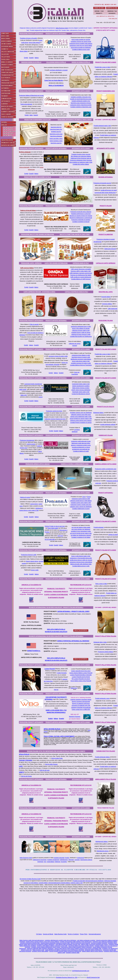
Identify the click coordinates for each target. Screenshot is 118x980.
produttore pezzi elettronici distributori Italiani (105, 942)
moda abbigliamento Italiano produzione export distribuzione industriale (64, 950)
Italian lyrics (74, 688)
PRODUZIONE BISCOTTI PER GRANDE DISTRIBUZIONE (38, 234)
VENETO (21, 772)
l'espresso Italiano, (107, 304)
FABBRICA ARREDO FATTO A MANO (106, 464)
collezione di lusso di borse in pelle (81, 334)
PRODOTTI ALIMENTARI (106, 234)
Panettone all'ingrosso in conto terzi (81, 214)
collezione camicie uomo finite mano (81, 415)
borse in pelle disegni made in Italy (81, 556)
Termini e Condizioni (73, 934)
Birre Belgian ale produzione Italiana (81, 156)
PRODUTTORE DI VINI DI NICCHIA (55, 526)
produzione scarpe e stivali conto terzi (81, 505)
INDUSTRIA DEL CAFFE (106, 292)
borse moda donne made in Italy (81, 361)
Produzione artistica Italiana (105, 652)
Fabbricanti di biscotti (110, 249)
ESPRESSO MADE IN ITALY (81, 263)
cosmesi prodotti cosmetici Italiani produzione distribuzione (65, 951)
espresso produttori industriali (99, 943)
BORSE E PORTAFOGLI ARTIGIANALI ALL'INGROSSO (73, 641)
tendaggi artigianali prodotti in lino (81, 101)
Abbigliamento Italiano (102, 842)
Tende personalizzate (26, 104)
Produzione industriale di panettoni (81, 220)
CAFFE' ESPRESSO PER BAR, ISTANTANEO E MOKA (39, 292)
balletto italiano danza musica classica (92, 951)
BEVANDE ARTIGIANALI (106, 177)
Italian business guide (38, 950)
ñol (63, 719)
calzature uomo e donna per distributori (81, 507)
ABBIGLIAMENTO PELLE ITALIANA (106, 779)
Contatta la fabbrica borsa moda (81, 50)
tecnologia (64, 862)
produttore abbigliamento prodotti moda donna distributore (60, 940)
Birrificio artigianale (25, 152)
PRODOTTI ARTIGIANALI (106, 493)
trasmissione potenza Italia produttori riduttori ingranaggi (76, 947)
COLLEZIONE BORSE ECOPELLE (56, 62)
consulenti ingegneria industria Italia (30, 943)
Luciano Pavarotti (50, 669)
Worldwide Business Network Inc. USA (67, 977)
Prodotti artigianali (99, 527)
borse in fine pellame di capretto (81, 329)
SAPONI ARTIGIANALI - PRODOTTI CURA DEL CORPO (73, 611)
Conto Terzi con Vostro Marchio (54, 80)
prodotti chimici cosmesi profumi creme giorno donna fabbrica (42, 942)
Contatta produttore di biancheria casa (81, 107)
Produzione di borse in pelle (29, 555)
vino (45, 862)
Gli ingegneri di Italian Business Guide (30, 879)
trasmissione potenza (86, 860)
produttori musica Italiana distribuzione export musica (46, 947)
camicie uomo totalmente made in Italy (81, 417)
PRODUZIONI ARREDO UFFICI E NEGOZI (38, 464)
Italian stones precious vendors (81, 388)
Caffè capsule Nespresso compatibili (81, 269)
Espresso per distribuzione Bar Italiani (81, 275)
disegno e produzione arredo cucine (81, 445)
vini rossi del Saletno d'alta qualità (81, 527)
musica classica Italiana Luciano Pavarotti (81, 673)
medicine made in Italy (77, 883)
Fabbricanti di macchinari (40, 860)
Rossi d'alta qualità (53, 528)
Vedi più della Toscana (51, 764)
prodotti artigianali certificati (108, 425)
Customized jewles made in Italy (81, 384)
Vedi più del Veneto (26, 776)
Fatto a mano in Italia (101, 584)
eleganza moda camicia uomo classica (81, 421)
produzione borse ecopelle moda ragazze (81, 44)
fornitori (67, 858)
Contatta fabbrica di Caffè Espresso (81, 279)
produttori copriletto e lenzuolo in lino (81, 97)
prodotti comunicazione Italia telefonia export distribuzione (76, 942)
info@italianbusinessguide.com (81, 971)
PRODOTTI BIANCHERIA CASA (106, 91)
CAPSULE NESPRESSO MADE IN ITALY (77, 292)
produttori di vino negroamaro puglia (81, 531)
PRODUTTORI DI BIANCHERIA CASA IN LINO (38, 120)
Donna (89, 497)
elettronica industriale (110, 881)
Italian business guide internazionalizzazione (32, 940)
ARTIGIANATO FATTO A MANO (81, 34)
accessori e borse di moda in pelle (58, 356)
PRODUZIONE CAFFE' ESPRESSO (31, 263)
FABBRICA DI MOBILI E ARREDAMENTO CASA (75, 464)
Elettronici (58, 862)
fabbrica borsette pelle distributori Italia (81, 564)
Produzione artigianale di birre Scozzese (81, 160)
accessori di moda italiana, (31, 883)
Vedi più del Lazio (45, 770)
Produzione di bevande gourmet (102, 183)
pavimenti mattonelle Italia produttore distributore (40, 949)
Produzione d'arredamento (27, 440)
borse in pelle (35, 570)
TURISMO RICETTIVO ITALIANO (106, 751)
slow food (60, 536)
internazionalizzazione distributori (94, 881)
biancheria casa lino (56, 143)
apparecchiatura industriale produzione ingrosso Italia (55, 943)
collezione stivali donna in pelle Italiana (81, 501)
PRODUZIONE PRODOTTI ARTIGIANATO (31, 34)
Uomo (84, 497)
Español (31, 58)
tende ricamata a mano (56, 141)
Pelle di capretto (34, 324)
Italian (31, 115)
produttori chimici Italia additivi (40, 951)
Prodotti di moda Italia (79, 881)
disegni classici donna (32, 561)
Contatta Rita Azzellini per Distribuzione (81, 336)
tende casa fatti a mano (56, 139)
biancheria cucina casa (56, 134)
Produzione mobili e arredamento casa (106, 469)
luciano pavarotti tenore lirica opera (81, 671)
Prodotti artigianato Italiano (102, 757)
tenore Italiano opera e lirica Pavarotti (81, 681)
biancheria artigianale (56, 136)
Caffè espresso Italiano (27, 268)
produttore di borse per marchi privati (81, 42)
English (26, 58)
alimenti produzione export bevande (80, 943)
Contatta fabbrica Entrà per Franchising (81, 365)
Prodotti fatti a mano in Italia (102, 67)
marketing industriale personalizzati (81, 708)
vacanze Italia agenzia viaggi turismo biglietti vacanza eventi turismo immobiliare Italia (78, 949)
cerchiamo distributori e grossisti (59, 70)
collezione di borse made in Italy (81, 330)
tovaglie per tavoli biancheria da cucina (81, 99)
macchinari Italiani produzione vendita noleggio (81, 946)
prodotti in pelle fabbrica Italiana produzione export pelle (52, 946)
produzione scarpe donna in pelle (81, 499)
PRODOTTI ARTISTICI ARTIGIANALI (56, 34)
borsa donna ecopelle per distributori (81, 48)
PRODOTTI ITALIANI (106, 206)
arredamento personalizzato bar (81, 449)
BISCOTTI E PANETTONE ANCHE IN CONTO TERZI (75, 234)
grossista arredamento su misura (81, 447)
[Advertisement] (69, 914)
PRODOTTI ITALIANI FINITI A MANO (106, 62)
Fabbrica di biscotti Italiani (28, 210)
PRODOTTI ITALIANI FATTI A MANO (106, 378)
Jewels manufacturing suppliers (81, 386)
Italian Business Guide (62, 28)
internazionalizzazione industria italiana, (59, 883)
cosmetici (77, 860)
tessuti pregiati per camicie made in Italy (81, 419)
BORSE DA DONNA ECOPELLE (81, 62)
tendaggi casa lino (56, 132)
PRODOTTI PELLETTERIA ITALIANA (106, 636)
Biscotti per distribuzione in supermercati (81, 218)
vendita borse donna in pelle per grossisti (81, 560)
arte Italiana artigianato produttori (86, 940)
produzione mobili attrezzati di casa (81, 441)
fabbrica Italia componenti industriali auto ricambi (94, 944)
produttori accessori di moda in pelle (81, 363)
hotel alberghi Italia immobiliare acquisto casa (68, 944)
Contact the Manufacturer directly (81, 394)
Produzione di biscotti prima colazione (81, 212)
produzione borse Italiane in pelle (81, 355)
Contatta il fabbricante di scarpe (81, 509)
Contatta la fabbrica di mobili (81, 451)
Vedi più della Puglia (57, 758)
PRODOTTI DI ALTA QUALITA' (106, 407)
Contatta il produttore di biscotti (81, 222)
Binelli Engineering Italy (93, 977)
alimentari (71, 860)
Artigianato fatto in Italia (100, 642)
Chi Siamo (39, 934)
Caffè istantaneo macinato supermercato (81, 273)
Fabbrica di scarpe (25, 497)
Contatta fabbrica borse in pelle (81, 566)
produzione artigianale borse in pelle (81, 327)
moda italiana (51, 862)
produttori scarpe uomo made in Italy (81, 503)
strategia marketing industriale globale (81, 700)
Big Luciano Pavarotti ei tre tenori (81, 679)
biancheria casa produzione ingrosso (81, 103)
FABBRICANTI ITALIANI (106, 435)
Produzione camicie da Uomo (54, 411)
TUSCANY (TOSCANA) (26, 760)
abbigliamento (64, 860)
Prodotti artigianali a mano (102, 698)
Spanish (36, 115)
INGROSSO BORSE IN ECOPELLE (31, 62)
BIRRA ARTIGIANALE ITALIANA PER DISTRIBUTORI (75, 177)
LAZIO (21, 766)
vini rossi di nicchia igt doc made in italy (81, 533)
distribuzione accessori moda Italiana (81, 359)
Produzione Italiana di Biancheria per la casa (31, 95)
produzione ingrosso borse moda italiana (81, 562)
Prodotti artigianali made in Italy (102, 126)
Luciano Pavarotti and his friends (81, 677)
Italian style (24, 395)
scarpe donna (34, 504)
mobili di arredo (31, 444)
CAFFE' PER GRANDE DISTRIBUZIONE (56, 263)
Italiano (37, 58)
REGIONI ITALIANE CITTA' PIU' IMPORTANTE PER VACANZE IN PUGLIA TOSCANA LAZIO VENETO (56, 751)
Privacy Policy (84, 934)
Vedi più (56, 690)
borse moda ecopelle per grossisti (81, 40)
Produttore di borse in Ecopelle (28, 38)
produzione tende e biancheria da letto (81, 105)
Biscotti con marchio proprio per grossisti (81, 216)
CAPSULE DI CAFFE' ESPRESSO (106, 263)
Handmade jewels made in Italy (81, 392)
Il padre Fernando (62, 673)
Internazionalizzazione (95, 934)
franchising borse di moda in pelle (81, 357)
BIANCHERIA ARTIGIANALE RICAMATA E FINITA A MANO (75, 120)
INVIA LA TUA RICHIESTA (56, 86)
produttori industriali (59, 858)
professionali (80, 858)
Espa (61, 719)
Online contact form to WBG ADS (81, 710)
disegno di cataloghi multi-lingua (81, 704)
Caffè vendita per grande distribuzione (81, 277)
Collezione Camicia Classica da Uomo (55, 419)
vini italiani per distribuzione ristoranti (81, 535)
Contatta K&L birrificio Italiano (81, 164)
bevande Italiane (106, 297)
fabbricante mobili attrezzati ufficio (81, 443)
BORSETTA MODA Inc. (34, 651)
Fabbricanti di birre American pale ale (81, 158)
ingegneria (40, 862)
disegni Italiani (24, 51)
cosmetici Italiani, (43, 883)
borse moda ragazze (34, 43)
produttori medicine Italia (73, 953)
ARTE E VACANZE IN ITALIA (52, 729)
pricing (41, 397)
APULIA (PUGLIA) (24, 754)
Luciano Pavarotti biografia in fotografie (81, 675)
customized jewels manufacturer (33, 384)
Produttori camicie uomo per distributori (81, 413)
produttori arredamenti (53, 860)
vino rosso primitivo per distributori (81, 529)
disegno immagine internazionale (81, 702)
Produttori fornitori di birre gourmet (81, 154)
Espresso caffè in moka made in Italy (81, 271)
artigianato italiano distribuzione (93, 950)
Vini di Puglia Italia (50, 539)
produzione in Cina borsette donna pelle (81, 558)
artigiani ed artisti (113, 535)
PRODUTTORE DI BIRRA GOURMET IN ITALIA (38, 177)
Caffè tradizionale (112, 309)
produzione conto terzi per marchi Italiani (81, 46)
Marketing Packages (75, 717)
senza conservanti (24, 167)
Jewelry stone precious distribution (81, 390)
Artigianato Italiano (98, 413)
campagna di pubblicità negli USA (81, 706)
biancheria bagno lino (56, 129)
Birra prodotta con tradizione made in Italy (81, 162)
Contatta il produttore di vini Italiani (81, 537)
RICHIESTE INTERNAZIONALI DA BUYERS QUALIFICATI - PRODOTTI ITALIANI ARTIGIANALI (56, 608)
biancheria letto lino (56, 127)
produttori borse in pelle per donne (81, 332)
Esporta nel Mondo (48, 934)
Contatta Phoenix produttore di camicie (81, 423)
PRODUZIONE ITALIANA (106, 321)
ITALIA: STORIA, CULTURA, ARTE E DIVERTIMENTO (59, 736)
